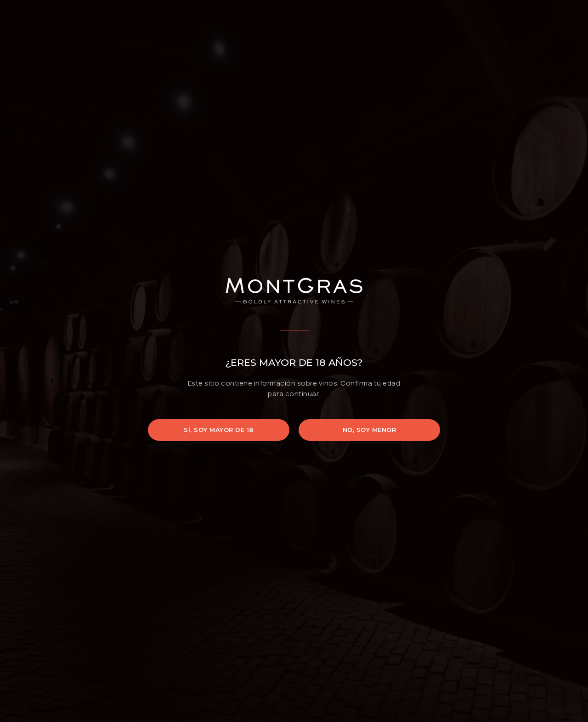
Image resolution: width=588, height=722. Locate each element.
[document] (294, 361)
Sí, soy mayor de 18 (219, 430)
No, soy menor (370, 430)
